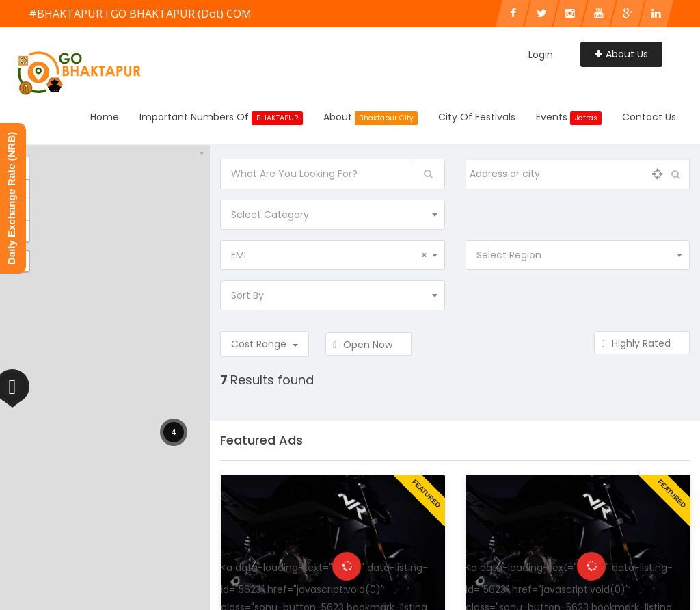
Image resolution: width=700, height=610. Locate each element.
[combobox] (332, 215)
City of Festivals (477, 117)
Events (569, 118)
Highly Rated (642, 343)
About (371, 118)
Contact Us (649, 117)
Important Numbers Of (221, 118)
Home (105, 117)
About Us (621, 54)
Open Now (368, 345)
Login (541, 55)
